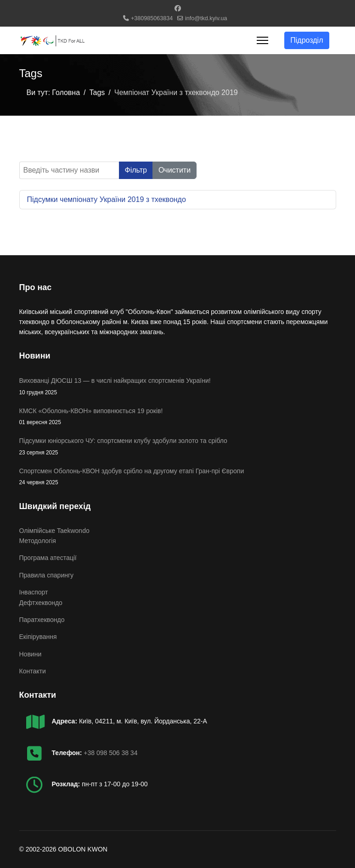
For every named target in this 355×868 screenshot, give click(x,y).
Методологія (38, 541)
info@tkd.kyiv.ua (206, 18)
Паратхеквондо (42, 620)
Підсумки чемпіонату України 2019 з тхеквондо (107, 199)
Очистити (175, 170)
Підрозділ (307, 40)
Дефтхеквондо (41, 603)
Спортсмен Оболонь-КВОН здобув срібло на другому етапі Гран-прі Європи (178, 477)
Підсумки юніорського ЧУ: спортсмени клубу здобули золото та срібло (178, 447)
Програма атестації (48, 558)
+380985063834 (152, 18)
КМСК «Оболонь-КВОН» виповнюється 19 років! (178, 417)
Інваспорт (34, 592)
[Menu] (262, 40)
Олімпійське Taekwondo (54, 531)
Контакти (33, 671)
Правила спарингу (47, 575)
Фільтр (136, 170)
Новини (31, 654)
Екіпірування (38, 637)
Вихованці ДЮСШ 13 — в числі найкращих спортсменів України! (178, 387)
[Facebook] (178, 8)
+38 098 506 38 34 (110, 753)
